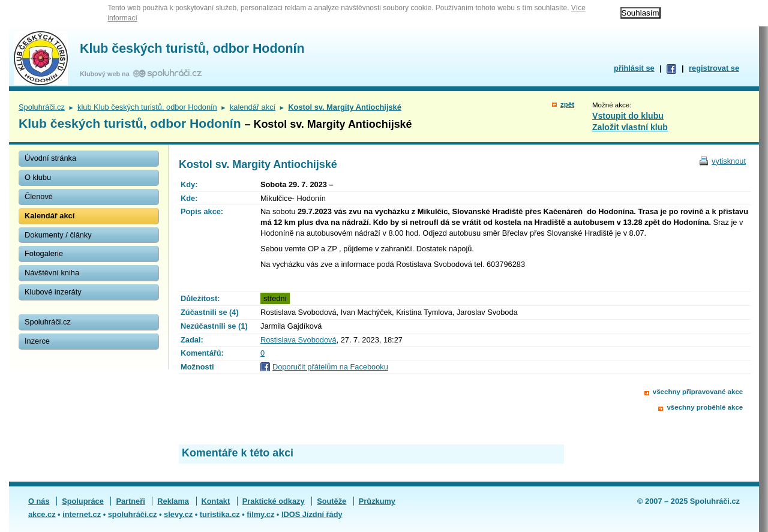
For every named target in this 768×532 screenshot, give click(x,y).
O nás (39, 501)
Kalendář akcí (49, 216)
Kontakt (216, 501)
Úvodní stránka (50, 158)
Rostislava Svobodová (298, 340)
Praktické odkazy (274, 501)
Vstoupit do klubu (628, 116)
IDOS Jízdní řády (312, 514)
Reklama (173, 501)
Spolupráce (83, 501)
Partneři (130, 501)
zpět (567, 104)
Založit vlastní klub (630, 127)
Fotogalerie (44, 253)
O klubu (38, 177)
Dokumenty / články (58, 235)
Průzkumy (377, 501)
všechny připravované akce (698, 392)
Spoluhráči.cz (42, 107)
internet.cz (82, 514)
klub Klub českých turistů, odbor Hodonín (147, 107)
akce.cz (42, 514)
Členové (39, 196)
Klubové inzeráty (53, 292)
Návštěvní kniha (52, 273)
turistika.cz (220, 514)
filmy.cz (260, 514)
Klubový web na (106, 74)
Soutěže (331, 501)
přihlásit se (634, 68)
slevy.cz (178, 514)
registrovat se (714, 68)
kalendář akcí (253, 107)
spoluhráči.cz (133, 514)
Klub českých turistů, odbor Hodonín (192, 49)
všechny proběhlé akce (705, 407)
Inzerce (37, 341)
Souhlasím (640, 13)
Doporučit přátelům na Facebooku (330, 367)
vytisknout (729, 161)
